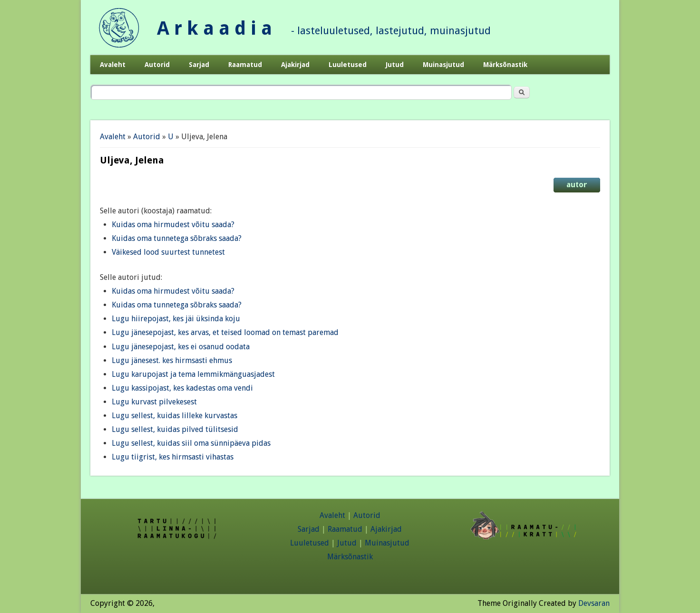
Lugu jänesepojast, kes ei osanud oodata (181, 347)
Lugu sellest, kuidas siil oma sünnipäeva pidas (191, 443)
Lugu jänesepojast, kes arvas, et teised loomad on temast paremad (225, 332)
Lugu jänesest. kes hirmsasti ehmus (172, 360)
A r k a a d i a (214, 28)
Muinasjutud (443, 65)
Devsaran (594, 603)
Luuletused (348, 65)
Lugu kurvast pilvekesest (154, 402)
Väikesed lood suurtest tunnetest (168, 252)
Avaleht (113, 65)
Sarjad (199, 65)
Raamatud (245, 65)
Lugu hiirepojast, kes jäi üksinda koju (176, 319)
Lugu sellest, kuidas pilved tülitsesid (175, 429)
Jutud (395, 65)
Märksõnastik (505, 65)
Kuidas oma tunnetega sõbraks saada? (177, 238)
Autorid (157, 65)
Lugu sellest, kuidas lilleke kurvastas (175, 416)
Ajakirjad (295, 65)
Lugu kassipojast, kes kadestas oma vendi (182, 388)
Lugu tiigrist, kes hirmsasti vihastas (173, 457)
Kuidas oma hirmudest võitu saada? (173, 225)
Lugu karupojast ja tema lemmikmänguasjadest (193, 374)
